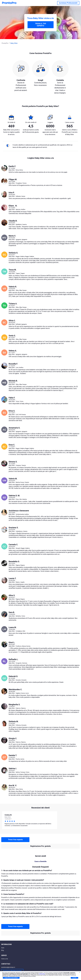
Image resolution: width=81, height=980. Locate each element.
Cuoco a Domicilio (40, 861)
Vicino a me (5, 959)
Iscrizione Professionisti (68, 3)
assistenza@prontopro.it (8, 967)
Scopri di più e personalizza (11, 978)
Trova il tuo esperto (15, 840)
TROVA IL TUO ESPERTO (40, 25)
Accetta (74, 978)
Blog (3, 950)
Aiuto (3, 948)
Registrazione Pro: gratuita (40, 846)
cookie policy (42, 974)
